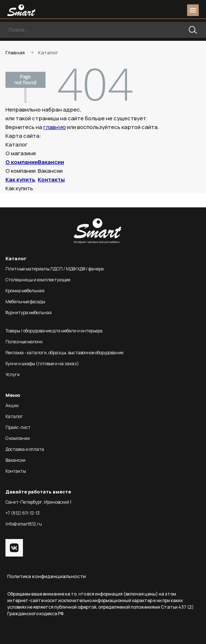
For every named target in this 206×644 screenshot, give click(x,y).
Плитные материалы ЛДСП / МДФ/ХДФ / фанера (55, 269)
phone (152, 10)
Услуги (13, 374)
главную (55, 127)
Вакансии (51, 162)
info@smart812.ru (24, 524)
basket (178, 10)
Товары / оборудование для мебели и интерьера (54, 331)
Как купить (20, 179)
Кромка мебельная (25, 291)
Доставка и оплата (25, 449)
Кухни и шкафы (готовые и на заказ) (42, 364)
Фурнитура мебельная (29, 313)
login (165, 10)
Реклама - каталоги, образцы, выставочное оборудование (64, 353)
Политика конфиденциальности (47, 576)
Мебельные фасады (25, 302)
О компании (22, 162)
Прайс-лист (18, 427)
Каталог (14, 416)
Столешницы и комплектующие (38, 280)
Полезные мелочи (24, 342)
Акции (12, 405)
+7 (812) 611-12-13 (23, 513)
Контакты (51, 179)
